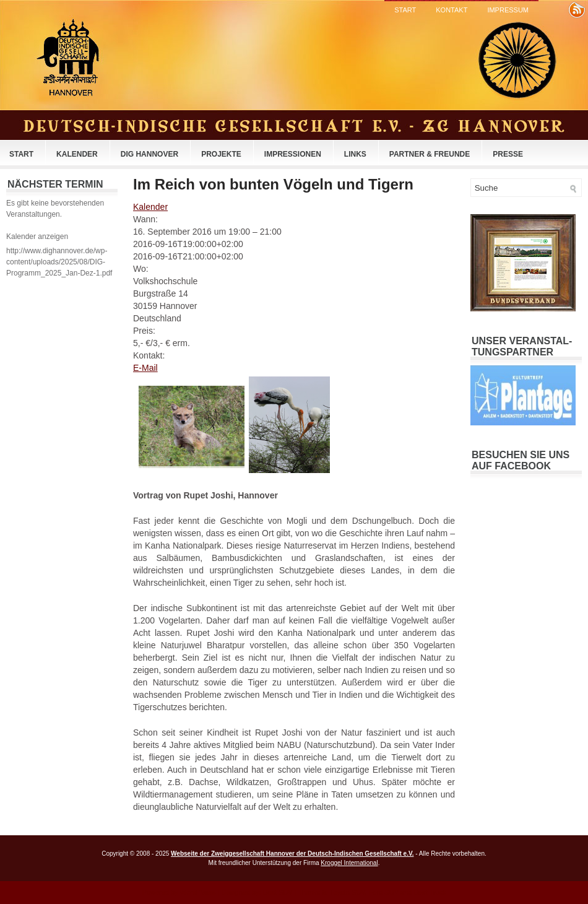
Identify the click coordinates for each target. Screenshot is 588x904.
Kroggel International (349, 863)
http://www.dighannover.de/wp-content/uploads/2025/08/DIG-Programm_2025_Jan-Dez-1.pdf (59, 262)
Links (355, 154)
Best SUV (278, 892)
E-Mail (145, 368)
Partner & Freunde (430, 154)
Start (405, 10)
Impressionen (293, 154)
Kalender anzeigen (37, 237)
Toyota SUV (347, 892)
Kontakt (452, 10)
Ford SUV (384, 892)
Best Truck (430, 892)
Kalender (77, 154)
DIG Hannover (149, 154)
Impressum (508, 10)
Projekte (221, 154)
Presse (508, 154)
